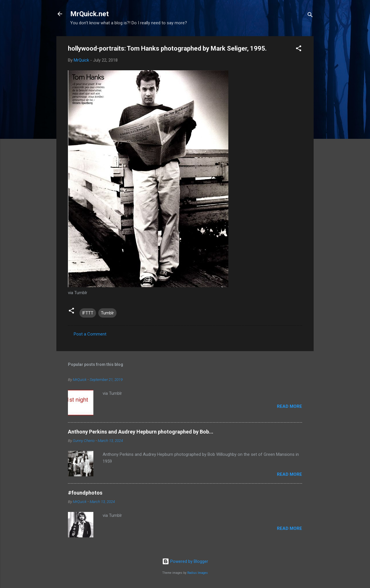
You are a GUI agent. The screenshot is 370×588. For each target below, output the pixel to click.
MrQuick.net (89, 14)
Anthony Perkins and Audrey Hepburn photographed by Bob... (141, 432)
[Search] (310, 16)
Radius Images (198, 573)
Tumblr (107, 313)
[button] (299, 49)
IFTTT (88, 313)
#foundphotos (85, 493)
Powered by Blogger (185, 561)
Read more (289, 406)
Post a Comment (90, 334)
